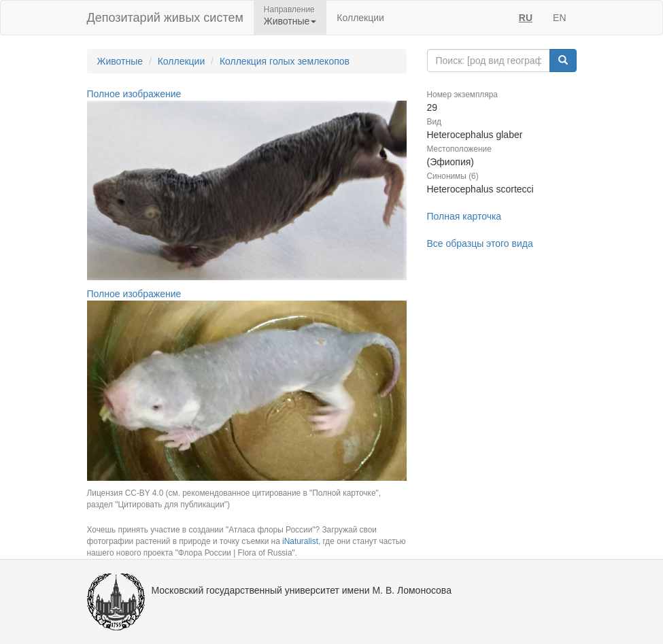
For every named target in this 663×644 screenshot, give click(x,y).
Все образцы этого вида (480, 243)
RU (526, 18)
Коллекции (360, 18)
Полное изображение (134, 94)
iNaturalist (300, 541)
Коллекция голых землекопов (285, 61)
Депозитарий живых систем (165, 18)
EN (559, 18)
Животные (120, 61)
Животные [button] (290, 21)
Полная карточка (464, 216)
